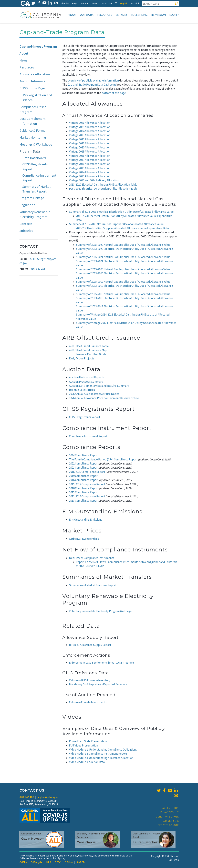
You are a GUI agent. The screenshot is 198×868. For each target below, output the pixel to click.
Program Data (30, 152)
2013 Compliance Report (84, 501)
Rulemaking (139, 15)
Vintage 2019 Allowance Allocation (90, 152)
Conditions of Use (167, 817)
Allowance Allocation (35, 74)
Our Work (87, 15)
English (124, 3)
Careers (95, 3)
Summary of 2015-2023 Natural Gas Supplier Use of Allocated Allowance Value (116, 224)
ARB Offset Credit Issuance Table (89, 346)
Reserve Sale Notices (82, 390)
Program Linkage (32, 198)
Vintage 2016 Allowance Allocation (90, 164)
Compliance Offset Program (33, 110)
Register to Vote (168, 826)
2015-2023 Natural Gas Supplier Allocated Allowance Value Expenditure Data (122, 228)
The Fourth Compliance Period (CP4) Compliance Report (103, 460)
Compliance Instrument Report (39, 178)
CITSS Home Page (32, 88)
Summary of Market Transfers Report (37, 189)
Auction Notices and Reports (87, 378)
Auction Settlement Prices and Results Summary (99, 386)
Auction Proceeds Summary (86, 382)
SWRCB (81, 863)
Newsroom (158, 15)
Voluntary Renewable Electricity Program (35, 215)
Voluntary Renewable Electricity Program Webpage (100, 611)
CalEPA (23, 863)
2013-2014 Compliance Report (87, 497)
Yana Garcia (86, 842)
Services (122, 15)
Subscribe (107, 3)
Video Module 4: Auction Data (87, 762)
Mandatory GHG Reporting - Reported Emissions (98, 685)
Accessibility (171, 808)
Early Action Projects (82, 359)
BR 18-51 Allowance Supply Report (90, 645)
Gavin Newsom (33, 839)
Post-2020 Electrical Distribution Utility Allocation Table (103, 189)
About (72, 15)
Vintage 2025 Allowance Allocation (90, 127)
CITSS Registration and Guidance (36, 98)
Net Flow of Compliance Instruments (92, 558)
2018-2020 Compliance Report (87, 472)
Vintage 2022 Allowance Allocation (90, 140)
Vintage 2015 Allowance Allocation (90, 168)
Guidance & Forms (32, 131)
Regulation (27, 205)
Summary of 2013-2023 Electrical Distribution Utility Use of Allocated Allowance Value (121, 212)
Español (135, 3)
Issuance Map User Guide (91, 355)
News (23, 61)
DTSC (58, 863)
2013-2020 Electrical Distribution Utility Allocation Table (103, 185)
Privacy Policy (170, 813)
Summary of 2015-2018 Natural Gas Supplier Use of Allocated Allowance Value (123, 294)
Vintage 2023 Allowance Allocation (90, 135)
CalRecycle (36, 863)
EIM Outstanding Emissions (86, 520)
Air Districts (171, 821)
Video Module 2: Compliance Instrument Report (98, 754)
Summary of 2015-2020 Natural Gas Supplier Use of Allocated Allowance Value (123, 270)
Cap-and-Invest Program (38, 47)
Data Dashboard (34, 158)
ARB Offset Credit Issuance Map (88, 350)
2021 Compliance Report (84, 468)
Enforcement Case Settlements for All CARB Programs (102, 663)
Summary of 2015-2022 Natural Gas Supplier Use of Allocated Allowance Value (123, 245)
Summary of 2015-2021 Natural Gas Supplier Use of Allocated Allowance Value (123, 257)
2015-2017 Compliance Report (87, 485)
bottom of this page (114, 93)
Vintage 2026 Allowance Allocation (90, 123)
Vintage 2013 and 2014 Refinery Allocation (94, 181)
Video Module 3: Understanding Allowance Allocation (101, 758)
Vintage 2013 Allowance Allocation (90, 177)
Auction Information (34, 81)
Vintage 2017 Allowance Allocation (90, 160)
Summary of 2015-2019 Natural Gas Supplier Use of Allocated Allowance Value (123, 282)
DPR (49, 863)
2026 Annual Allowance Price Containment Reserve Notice (104, 398)
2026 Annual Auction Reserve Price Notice (94, 394)
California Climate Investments (88, 702)
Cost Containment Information (33, 121)
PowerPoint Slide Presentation (88, 742)
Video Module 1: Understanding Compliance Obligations (103, 750)
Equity (174, 15)
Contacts (26, 224)
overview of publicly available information (93, 81)
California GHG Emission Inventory (90, 681)
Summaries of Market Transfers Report (93, 586)
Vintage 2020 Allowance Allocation (90, 148)
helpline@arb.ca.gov (48, 797)
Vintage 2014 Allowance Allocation (90, 173)
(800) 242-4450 (27, 797)
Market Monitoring (33, 138)
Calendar (64, 3)
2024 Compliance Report (84, 456)
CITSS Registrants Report (85, 417)
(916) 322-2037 (38, 269)
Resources (105, 15)
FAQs (74, 3)
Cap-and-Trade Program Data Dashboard (92, 85)
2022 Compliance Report (84, 464)
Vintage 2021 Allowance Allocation (90, 144)
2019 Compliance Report (84, 476)
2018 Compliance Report (84, 480)
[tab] (116, 3)
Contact (84, 3)
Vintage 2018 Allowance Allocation (90, 156)
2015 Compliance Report (84, 493)
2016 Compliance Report (84, 489)
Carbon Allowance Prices (84, 539)
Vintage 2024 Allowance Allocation (90, 131)
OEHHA (69, 863)
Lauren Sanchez (145, 842)
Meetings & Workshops (36, 145)
